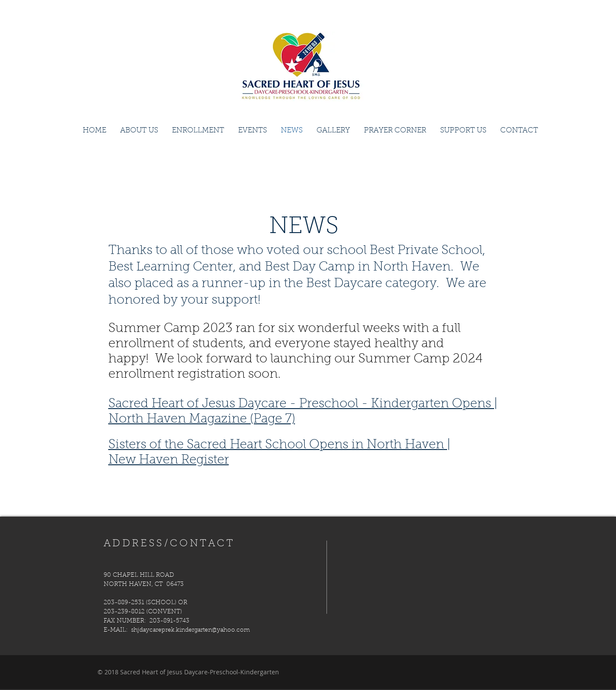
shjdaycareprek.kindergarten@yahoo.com (190, 630)
